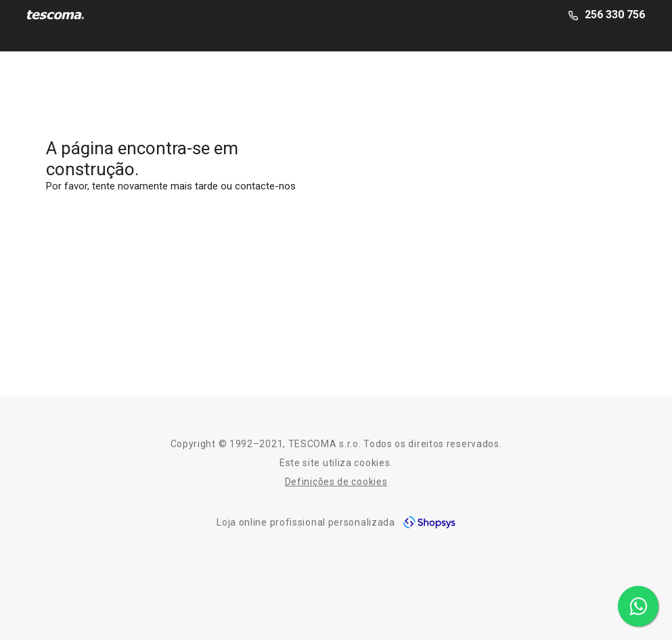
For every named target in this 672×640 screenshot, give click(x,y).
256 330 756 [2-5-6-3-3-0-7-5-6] (615, 15)
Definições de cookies (336, 482)
